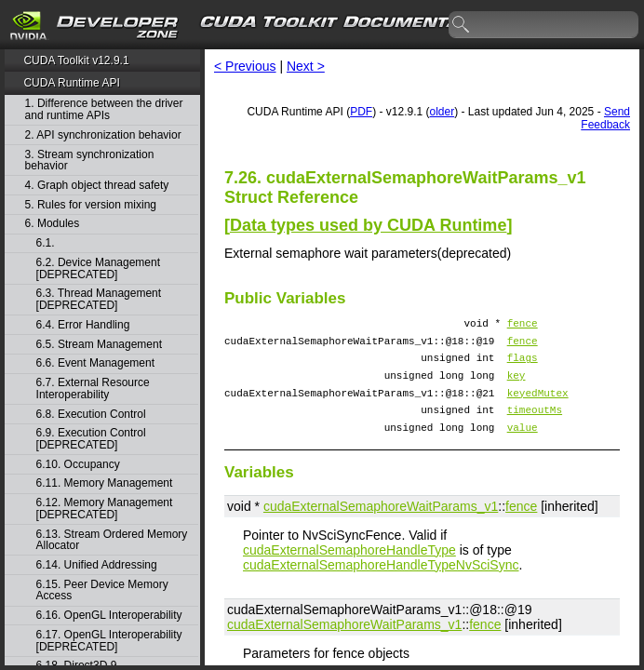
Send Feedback (605, 118)
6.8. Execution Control (91, 415)
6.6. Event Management (95, 363)
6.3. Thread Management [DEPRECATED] (99, 299)
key (517, 386)
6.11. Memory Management (105, 483)
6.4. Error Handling (83, 325)
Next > (306, 66)
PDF (361, 112)
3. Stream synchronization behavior (90, 161)
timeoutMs (535, 426)
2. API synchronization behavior (103, 135)
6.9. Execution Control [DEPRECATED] (91, 439)
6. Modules (53, 224)
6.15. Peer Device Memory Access (102, 590)
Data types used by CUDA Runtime (368, 225)
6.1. (47, 243)
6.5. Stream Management (99, 345)
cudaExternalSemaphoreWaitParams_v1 (381, 526)
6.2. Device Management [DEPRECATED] (98, 268)
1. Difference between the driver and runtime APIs (104, 109)
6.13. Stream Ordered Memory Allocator (112, 540)
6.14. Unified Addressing (97, 565)
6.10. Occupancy (78, 465)
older (443, 112)
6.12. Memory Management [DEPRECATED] (105, 509)
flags (523, 365)
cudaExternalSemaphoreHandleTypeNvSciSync (381, 584)
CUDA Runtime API (71, 83)
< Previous (245, 66)
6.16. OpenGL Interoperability (109, 616)
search (462, 25)
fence (523, 325)
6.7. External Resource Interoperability (93, 389)
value (523, 446)
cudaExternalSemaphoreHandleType (349, 569)
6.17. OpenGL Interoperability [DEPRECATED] (109, 641)
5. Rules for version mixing (91, 205)
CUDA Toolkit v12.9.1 (76, 60)
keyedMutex (538, 406)
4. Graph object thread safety (97, 186)
